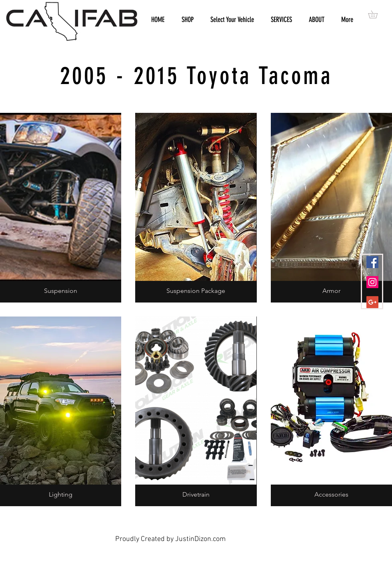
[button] (377, 14)
